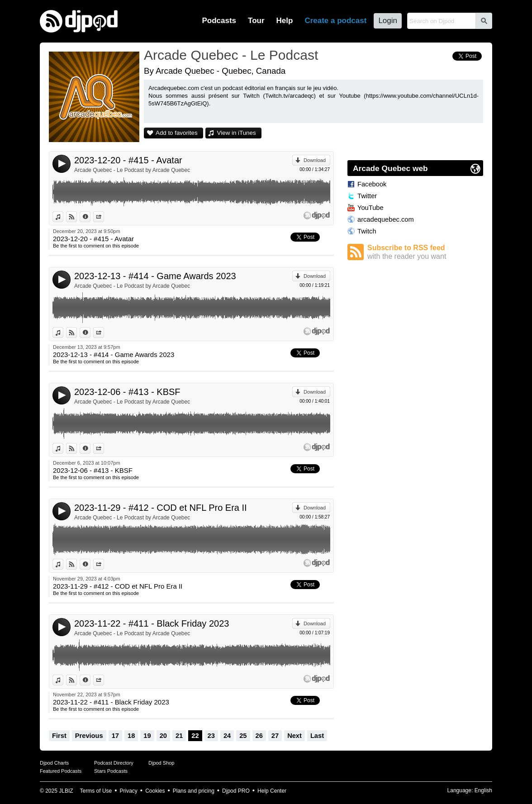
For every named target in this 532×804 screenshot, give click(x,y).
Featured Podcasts (61, 771)
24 (227, 736)
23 (211, 736)
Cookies (155, 791)
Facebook (372, 184)
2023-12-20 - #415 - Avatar (128, 160)
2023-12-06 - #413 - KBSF (127, 392)
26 (259, 736)
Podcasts (219, 21)
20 (163, 736)
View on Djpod (77, 217)
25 (243, 736)
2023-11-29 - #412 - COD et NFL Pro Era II (161, 508)
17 (115, 736)
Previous (89, 736)
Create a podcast (335, 21)
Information (90, 217)
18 (131, 736)
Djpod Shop (161, 763)
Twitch (367, 231)
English (483, 790)
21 (179, 736)
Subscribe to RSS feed (425, 252)
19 (147, 736)
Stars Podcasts (111, 771)
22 (195, 736)
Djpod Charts (54, 763)
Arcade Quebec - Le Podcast (231, 55)
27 (275, 736)
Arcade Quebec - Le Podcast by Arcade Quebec (132, 170)
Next (294, 736)
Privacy (129, 791)
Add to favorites (177, 133)
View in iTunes (237, 133)
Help (285, 21)
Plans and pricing (194, 791)
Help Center (272, 791)
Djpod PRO (236, 791)
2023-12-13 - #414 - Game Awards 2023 (155, 276)
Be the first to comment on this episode (96, 246)
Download (315, 160)
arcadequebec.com (386, 219)
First (59, 736)
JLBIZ (66, 791)
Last (317, 736)
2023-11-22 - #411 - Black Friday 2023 (152, 623)
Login (388, 21)
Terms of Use (96, 791)
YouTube (370, 208)
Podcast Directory (114, 763)
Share (104, 217)
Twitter (367, 196)
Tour (256, 21)
